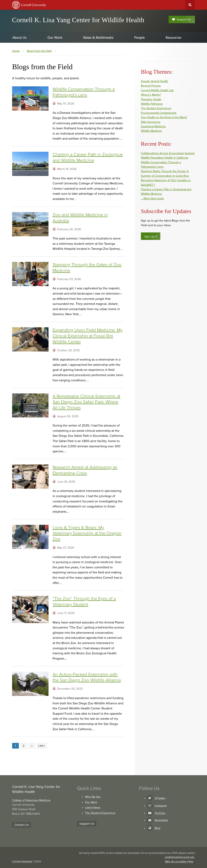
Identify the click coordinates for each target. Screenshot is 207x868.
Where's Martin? (151, 95)
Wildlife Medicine (151, 131)
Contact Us (22, 825)
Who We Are (93, 797)
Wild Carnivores (151, 122)
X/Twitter (161, 798)
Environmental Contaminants (159, 113)
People (139, 38)
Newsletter (161, 820)
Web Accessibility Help (179, 862)
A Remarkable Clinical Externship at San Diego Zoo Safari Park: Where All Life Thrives (86, 402)
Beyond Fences (151, 86)
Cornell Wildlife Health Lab (157, 90)
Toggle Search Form (190, 5)
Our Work (91, 802)
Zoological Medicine (153, 126)
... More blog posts (152, 198)
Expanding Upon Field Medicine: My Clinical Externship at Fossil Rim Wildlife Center (88, 336)
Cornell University (22, 862)
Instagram (162, 806)
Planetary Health (151, 99)
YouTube (161, 813)
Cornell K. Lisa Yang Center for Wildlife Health (78, 20)
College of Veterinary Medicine (31, 800)
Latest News (93, 808)
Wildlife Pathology (152, 104)
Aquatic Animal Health (155, 81)
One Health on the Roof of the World (164, 117)
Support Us (181, 19)
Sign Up (151, 236)
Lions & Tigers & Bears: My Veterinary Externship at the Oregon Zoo (87, 533)
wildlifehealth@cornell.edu (180, 857)
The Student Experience (156, 108)
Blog (157, 828)
